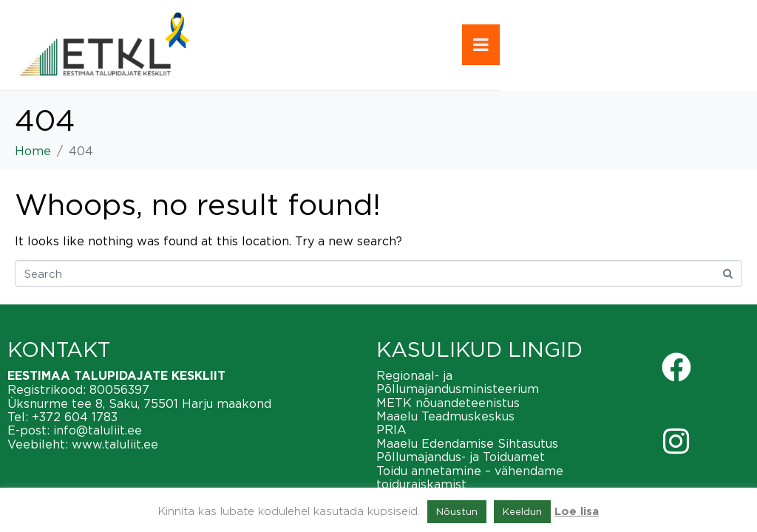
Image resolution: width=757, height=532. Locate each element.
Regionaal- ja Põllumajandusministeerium (458, 382)
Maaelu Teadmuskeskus (445, 416)
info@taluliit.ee (98, 430)
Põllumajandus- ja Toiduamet (461, 457)
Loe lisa (577, 512)
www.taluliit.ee (115, 444)
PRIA (391, 429)
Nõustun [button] (457, 511)
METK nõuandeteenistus (448, 403)
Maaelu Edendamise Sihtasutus (467, 443)
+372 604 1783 (75, 417)
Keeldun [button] (522, 511)
